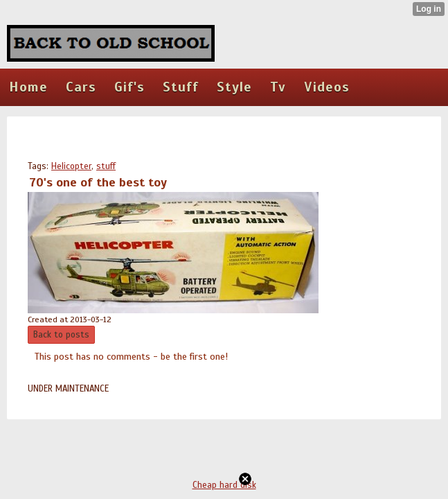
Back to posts (61, 335)
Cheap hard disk (224, 485)
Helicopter (71, 166)
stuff (106, 166)
